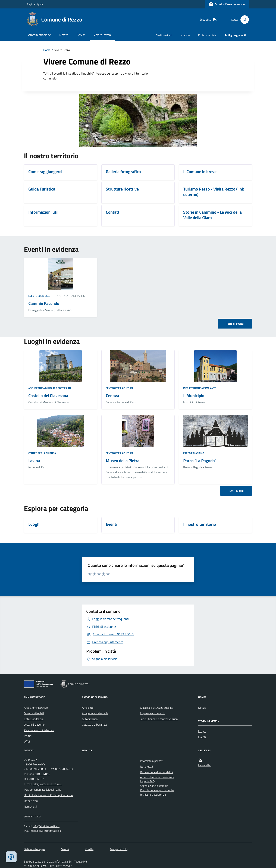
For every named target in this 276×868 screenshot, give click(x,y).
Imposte (185, 35)
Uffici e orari (31, 801)
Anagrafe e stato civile (95, 713)
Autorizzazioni (90, 719)
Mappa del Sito (119, 849)
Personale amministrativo (39, 730)
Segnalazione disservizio (154, 786)
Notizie (202, 708)
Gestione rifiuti (164, 35)
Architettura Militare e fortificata (50, 388)
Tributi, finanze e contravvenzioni (159, 719)
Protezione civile (207, 35)
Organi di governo (34, 725)
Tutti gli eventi (235, 324)
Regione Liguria (35, 4)
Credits (89, 849)
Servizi (81, 35)
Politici (28, 736)
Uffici (27, 741)
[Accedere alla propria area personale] (227, 4)
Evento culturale (39, 296)
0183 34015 (43, 774)
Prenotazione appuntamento (157, 790)
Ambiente (88, 708)
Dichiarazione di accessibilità (156, 772)
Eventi (202, 737)
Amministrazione (40, 35)
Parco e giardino (194, 453)
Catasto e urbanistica (94, 725)
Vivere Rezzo (102, 35)
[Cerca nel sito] (243, 20)
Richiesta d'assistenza (153, 795)
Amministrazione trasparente (157, 777)
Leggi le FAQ (147, 781)
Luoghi (202, 731)
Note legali (146, 766)
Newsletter (205, 765)
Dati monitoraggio (34, 849)
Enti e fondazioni (34, 719)
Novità (64, 35)
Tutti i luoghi (236, 491)
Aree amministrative (36, 708)
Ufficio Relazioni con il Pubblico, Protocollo (48, 795)
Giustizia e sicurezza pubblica (157, 708)
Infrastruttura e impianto (200, 388)
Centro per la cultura (120, 388)
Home (47, 50)
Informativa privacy (151, 761)
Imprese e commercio (153, 713)
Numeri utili (31, 806)
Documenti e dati (34, 713)
